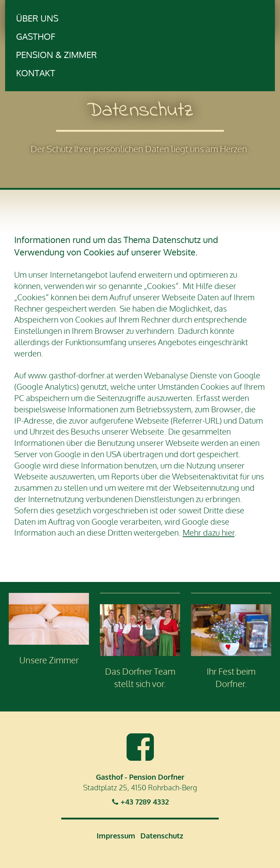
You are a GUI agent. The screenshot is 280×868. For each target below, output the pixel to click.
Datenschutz (162, 836)
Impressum (116, 836)
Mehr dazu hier (209, 532)
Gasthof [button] (36, 36)
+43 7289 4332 (145, 802)
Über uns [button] (37, 18)
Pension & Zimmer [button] (57, 55)
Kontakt (36, 73)
